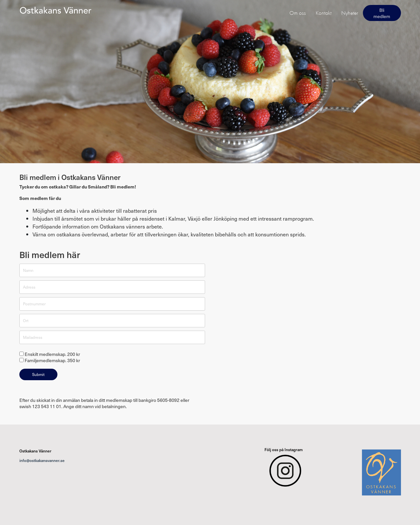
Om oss (298, 13)
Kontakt (324, 13)
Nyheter (350, 13)
